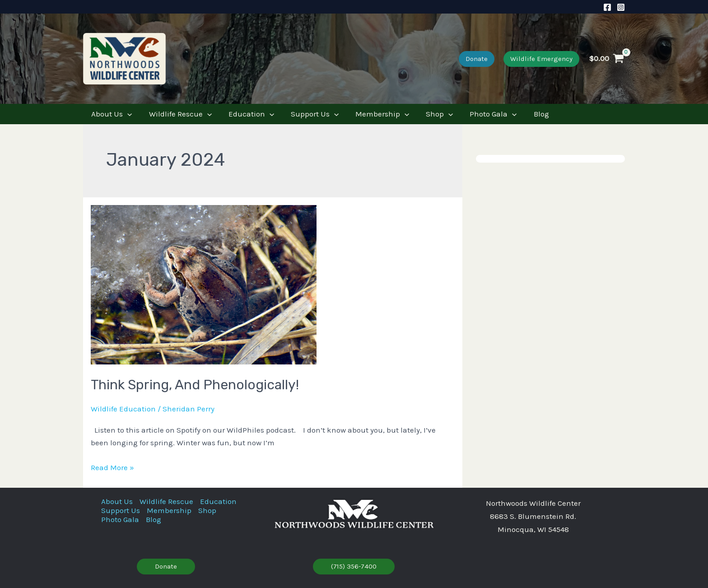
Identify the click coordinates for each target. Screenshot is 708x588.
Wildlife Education (123, 409)
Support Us (121, 510)
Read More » (112, 468)
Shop (207, 510)
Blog (154, 519)
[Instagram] (621, 7)
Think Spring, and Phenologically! (195, 385)
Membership (169, 510)
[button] (477, 59)
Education (218, 501)
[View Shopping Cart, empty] (607, 59)
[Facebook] (607, 7)
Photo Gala (120, 519)
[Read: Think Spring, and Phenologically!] (204, 284)
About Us (117, 501)
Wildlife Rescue (166, 501)
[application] (127, 114)
